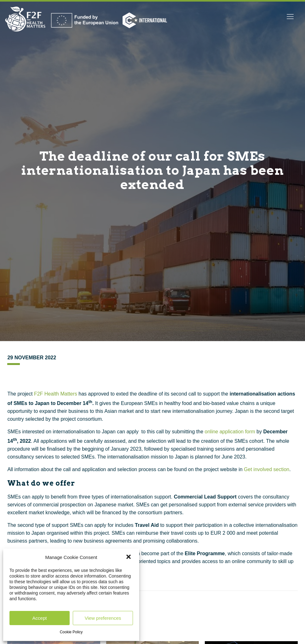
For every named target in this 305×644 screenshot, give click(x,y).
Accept (40, 618)
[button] (129, 557)
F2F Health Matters (56, 394)
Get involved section (267, 469)
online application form (230, 432)
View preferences (103, 618)
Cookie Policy (71, 632)
